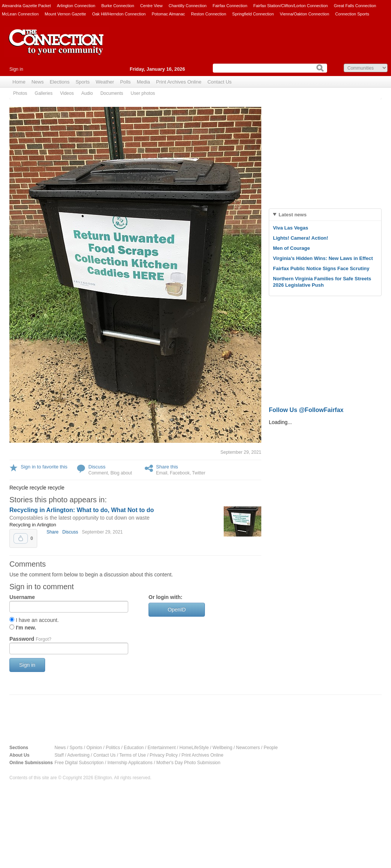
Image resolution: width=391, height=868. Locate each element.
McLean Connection (20, 14)
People (271, 748)
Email (162, 473)
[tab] (325, 215)
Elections (60, 82)
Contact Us (220, 82)
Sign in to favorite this (44, 467)
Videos (67, 93)
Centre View (152, 6)
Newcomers (248, 748)
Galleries (43, 93)
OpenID (177, 610)
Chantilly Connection (188, 6)
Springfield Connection (253, 14)
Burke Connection (117, 6)
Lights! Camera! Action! (301, 238)
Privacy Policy (164, 755)
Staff (59, 755)
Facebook (180, 473)
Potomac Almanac (168, 14)
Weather (105, 82)
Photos (20, 93)
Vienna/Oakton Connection (304, 14)
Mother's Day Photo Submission (188, 763)
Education (134, 748)
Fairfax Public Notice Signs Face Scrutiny (321, 268)
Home (19, 82)
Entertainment (162, 748)
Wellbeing (222, 748)
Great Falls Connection (355, 6)
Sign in (16, 69)
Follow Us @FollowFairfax (306, 410)
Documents (112, 93)
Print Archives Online (179, 82)
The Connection (56, 48)
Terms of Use (133, 755)
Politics (113, 748)
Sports (83, 82)
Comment (98, 473)
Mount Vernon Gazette (65, 14)
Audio (87, 93)
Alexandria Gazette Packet (26, 6)
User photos (143, 93)
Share (53, 532)
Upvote (21, 538)
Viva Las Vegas (291, 228)
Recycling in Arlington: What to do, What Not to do (82, 510)
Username (22, 597)
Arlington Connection (76, 6)
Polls (125, 82)
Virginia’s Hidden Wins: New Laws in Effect (323, 258)
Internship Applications (130, 763)
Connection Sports (352, 14)
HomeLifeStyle (194, 748)
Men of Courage (291, 248)
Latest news (292, 215)
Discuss (97, 467)
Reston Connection (209, 14)
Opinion (94, 748)
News (38, 82)
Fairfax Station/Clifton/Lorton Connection (291, 6)
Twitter (199, 473)
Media (143, 82)
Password (30, 639)
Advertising (78, 755)
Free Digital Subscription (79, 763)
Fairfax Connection (230, 6)
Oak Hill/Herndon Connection (119, 14)
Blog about (121, 473)
